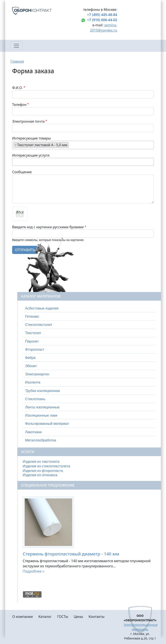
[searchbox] (71, 145)
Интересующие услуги (31, 155)
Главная (17, 61)
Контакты (97, 617)
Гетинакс (32, 316)
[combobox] (83, 145)
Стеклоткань (35, 399)
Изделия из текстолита (41, 462)
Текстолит (33, 333)
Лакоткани (33, 432)
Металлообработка (41, 440)
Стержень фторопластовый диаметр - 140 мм (71, 554)
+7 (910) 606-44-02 (102, 20)
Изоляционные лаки (41, 415)
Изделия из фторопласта (43, 471)
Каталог (45, 617)
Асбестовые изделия (42, 308)
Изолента (33, 382)
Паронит (32, 341)
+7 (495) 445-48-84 (102, 15)
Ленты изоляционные (42, 407)
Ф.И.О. (17, 88)
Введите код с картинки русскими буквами (48, 227)
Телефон (19, 105)
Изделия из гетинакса (40, 475)
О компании (23, 617)
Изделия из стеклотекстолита (46, 466)
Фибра (30, 358)
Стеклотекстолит (39, 325)
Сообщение (22, 172)
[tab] (89, 308)
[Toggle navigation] (16, 46)
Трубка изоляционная (42, 391)
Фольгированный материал (47, 424)
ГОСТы (63, 617)
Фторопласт (35, 350)
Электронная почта (28, 121)
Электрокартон (37, 374)
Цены (78, 617)
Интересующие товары (31, 138)
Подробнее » (33, 571)
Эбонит (31, 366)
